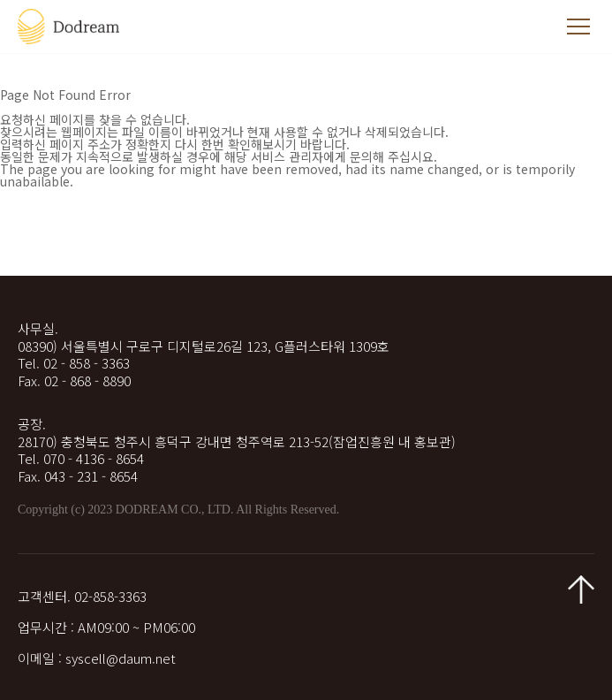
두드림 (71, 27)
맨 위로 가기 (581, 590)
